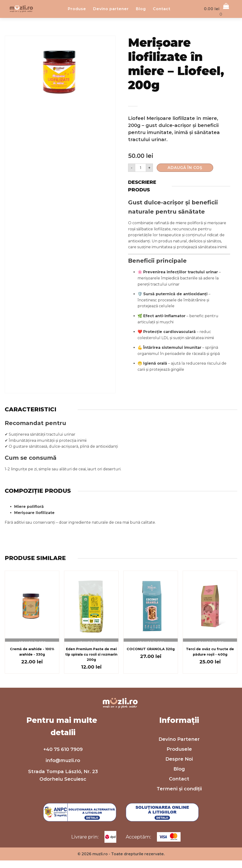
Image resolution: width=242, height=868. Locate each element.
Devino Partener (179, 812)
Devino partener (118, 39)
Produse (84, 39)
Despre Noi (179, 832)
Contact (168, 39)
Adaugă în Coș (185, 229)
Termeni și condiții (179, 862)
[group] (60, 133)
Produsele (179, 822)
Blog (147, 39)
